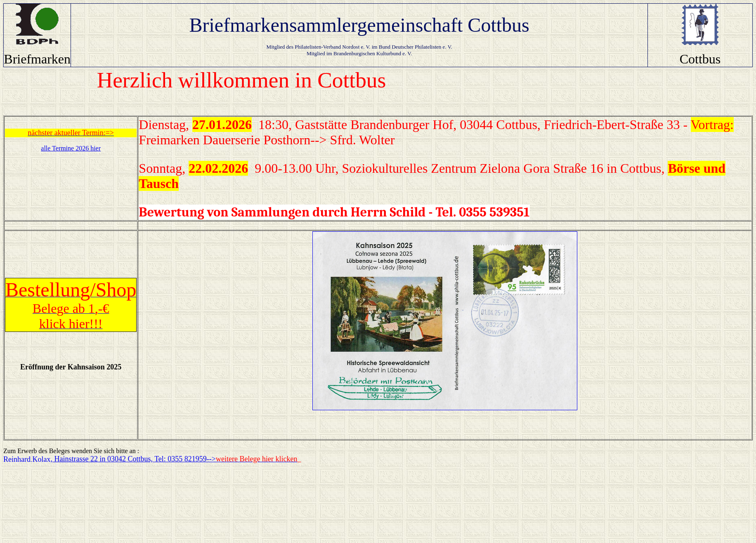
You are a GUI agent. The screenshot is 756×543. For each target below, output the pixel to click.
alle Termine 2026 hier (71, 148)
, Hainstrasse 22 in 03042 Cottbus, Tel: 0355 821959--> (174, 459)
